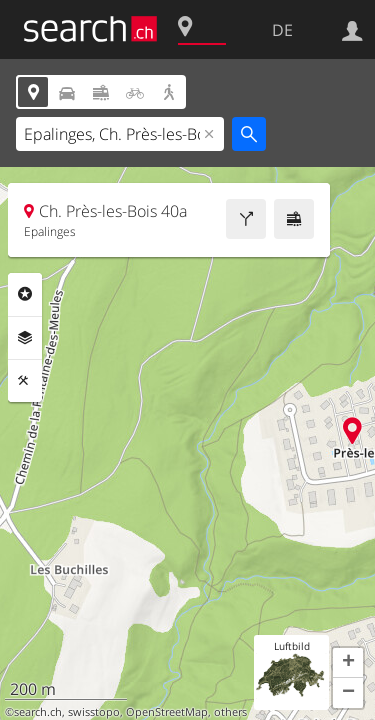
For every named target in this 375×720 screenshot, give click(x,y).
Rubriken (25, 294)
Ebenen (25, 338)
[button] (348, 663)
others (230, 712)
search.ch (38, 712)
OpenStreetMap (167, 712)
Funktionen (25, 381)
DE (282, 30)
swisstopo (94, 712)
